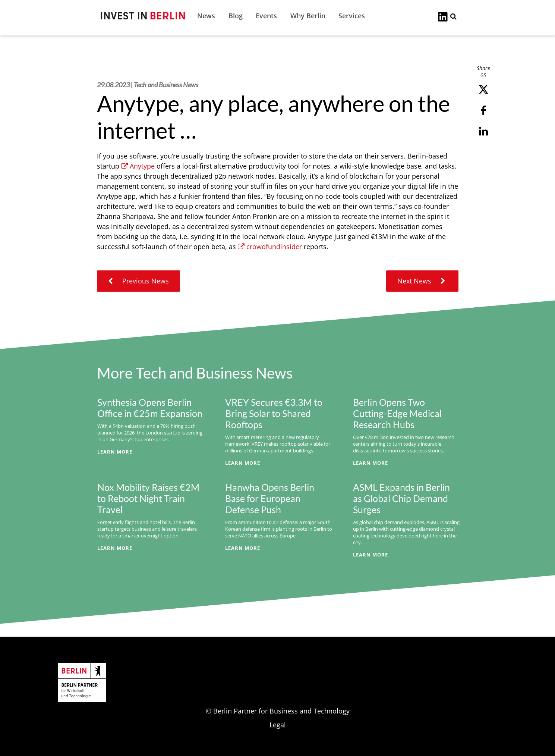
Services (352, 16)
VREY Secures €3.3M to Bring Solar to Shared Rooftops (274, 413)
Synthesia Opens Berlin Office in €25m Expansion (150, 408)
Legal (278, 725)
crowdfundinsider (270, 247)
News (206, 16)
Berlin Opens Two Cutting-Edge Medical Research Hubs (397, 413)
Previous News (138, 281)
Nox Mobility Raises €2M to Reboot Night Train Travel (148, 498)
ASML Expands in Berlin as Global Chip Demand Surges (401, 498)
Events (266, 16)
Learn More (115, 452)
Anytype (138, 166)
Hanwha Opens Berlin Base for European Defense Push (270, 498)
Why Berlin (308, 16)
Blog (236, 16)
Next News (422, 281)
